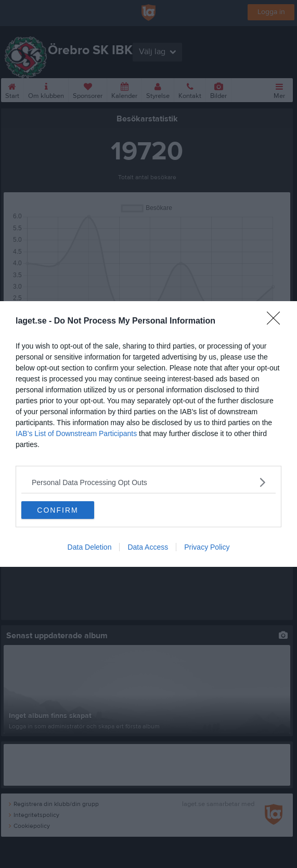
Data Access (148, 547)
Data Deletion (90, 547)
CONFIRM (57, 510)
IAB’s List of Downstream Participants (76, 433)
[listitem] (148, 482)
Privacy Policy (207, 547)
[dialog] (148, 434)
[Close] (277, 321)
